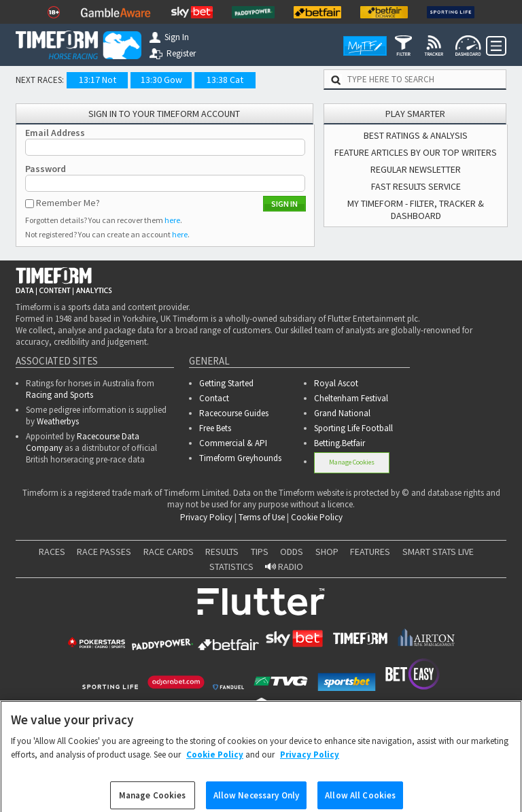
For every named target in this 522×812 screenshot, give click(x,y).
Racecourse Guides (234, 413)
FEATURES (370, 552)
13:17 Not (98, 80)
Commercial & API (233, 443)
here (172, 220)
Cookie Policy (317, 517)
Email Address (55, 133)
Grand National (342, 413)
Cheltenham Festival (351, 398)
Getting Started (226, 383)
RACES (52, 552)
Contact (214, 398)
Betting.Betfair (340, 443)
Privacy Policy (206, 517)
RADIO (284, 566)
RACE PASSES (104, 552)
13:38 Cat (225, 80)
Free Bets (215, 428)
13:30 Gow (161, 80)
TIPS (260, 552)
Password (46, 169)
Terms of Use (262, 517)
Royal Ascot (336, 383)
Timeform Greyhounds (240, 458)
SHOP (327, 552)
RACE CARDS (169, 552)
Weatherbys (58, 421)
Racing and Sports (59, 395)
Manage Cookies (352, 462)
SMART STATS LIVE (438, 552)
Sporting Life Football (353, 428)
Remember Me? (68, 203)
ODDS (292, 552)
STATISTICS (231, 566)
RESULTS (222, 552)
